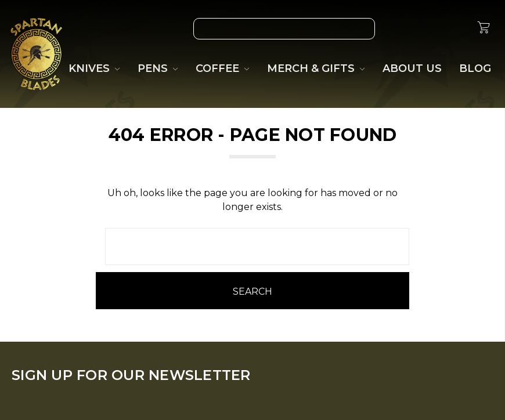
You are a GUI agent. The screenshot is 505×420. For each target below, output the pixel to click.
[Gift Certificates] (429, 29)
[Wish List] (402, 29)
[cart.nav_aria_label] (484, 29)
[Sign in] (456, 29)
